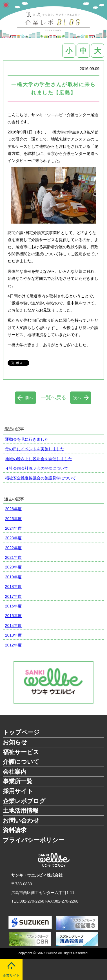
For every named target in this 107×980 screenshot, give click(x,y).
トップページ (21, 732)
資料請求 (15, 830)
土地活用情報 (21, 811)
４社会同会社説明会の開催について (37, 468)
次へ (77, 398)
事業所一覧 (18, 781)
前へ (29, 398)
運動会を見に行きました (27, 439)
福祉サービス (21, 752)
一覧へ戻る (53, 397)
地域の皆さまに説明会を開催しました (39, 459)
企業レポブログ (24, 801)
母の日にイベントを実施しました (35, 449)
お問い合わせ (21, 820)
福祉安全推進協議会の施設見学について (41, 478)
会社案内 (15, 772)
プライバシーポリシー (34, 840)
